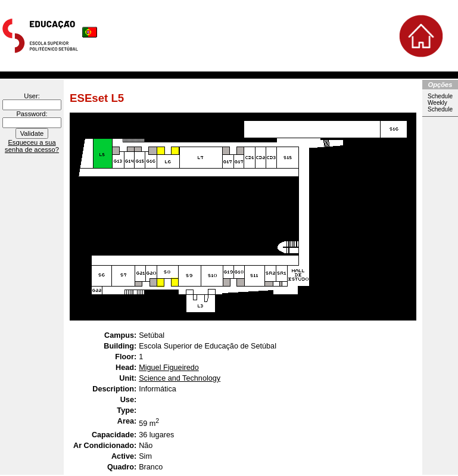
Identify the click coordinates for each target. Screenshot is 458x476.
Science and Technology (180, 378)
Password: (32, 114)
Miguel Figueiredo (169, 368)
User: (32, 96)
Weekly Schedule (440, 106)
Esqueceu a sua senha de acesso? (32, 146)
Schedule (440, 96)
